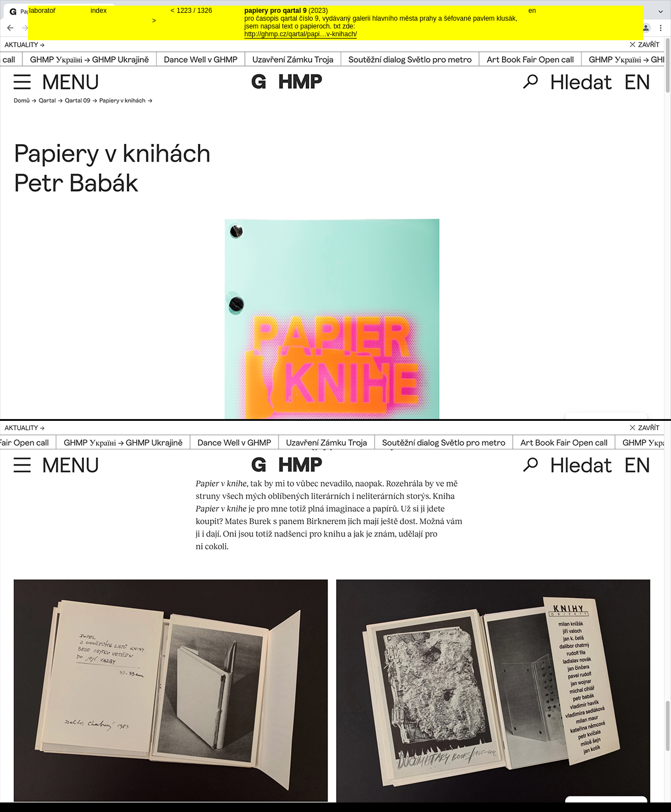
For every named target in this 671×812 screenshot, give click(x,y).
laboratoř (42, 11)
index (99, 11)
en (532, 11)
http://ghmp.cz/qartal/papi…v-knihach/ (301, 34)
